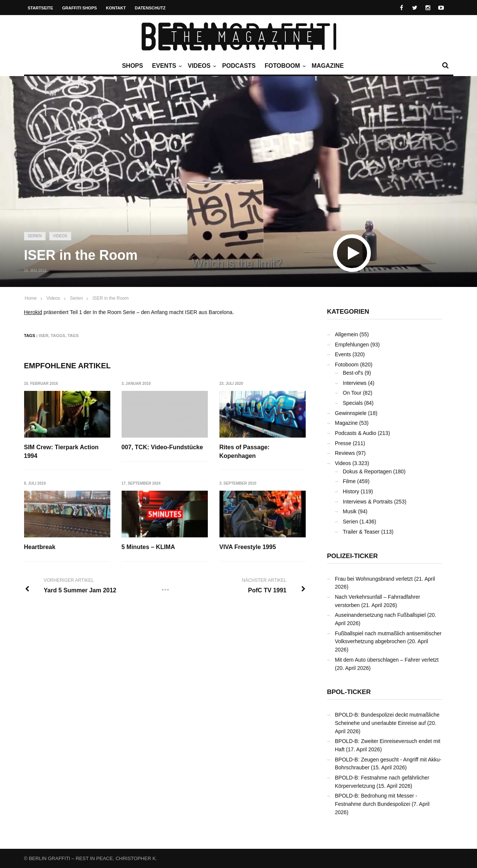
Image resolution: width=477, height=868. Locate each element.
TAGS (73, 336)
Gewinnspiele (351, 413)
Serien (35, 236)
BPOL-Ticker (349, 692)
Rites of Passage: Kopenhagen (245, 451)
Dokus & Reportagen (367, 471)
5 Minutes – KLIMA (148, 547)
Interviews (355, 383)
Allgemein (347, 334)
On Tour (352, 393)
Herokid (33, 312)
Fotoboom (284, 66)
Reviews (345, 453)
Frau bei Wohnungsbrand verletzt (374, 579)
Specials (353, 403)
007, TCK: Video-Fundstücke (162, 447)
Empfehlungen (352, 345)
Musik (350, 511)
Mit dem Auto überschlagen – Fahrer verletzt (387, 660)
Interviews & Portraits (368, 502)
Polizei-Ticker (353, 556)
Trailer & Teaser (361, 532)
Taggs (58, 336)
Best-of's (353, 373)
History (351, 491)
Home (31, 298)
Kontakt (116, 8)
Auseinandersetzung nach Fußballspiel (380, 615)
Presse (343, 443)
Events (166, 66)
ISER (44, 336)
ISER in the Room (111, 298)
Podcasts (239, 66)
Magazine (328, 66)
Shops (133, 66)
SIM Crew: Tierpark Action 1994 (61, 451)
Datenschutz (150, 8)
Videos (201, 66)
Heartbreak (40, 547)
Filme (349, 481)
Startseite (41, 8)
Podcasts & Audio (356, 433)
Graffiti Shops (79, 8)
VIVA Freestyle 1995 (248, 547)
